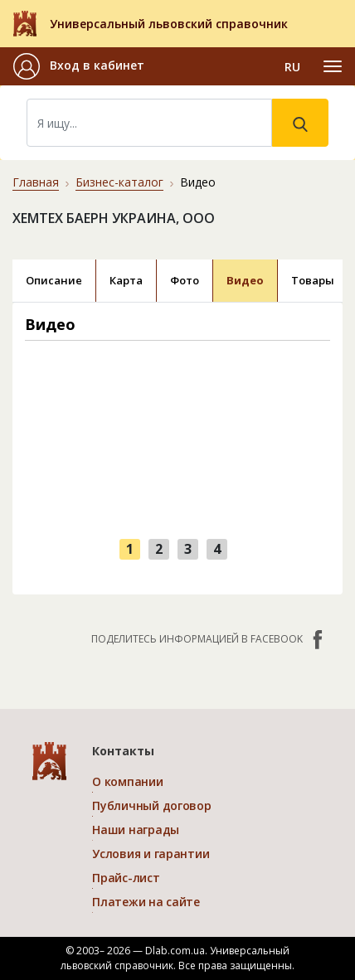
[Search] (149, 123)
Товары (313, 280)
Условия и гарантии (151, 854)
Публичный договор (151, 805)
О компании (127, 781)
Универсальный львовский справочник (169, 24)
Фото (185, 280)
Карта (126, 280)
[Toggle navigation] (333, 66)
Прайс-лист (126, 878)
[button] (79, 66)
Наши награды (136, 830)
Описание (54, 280)
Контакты (123, 751)
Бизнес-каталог (119, 182)
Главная (36, 182)
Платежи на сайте (146, 902)
